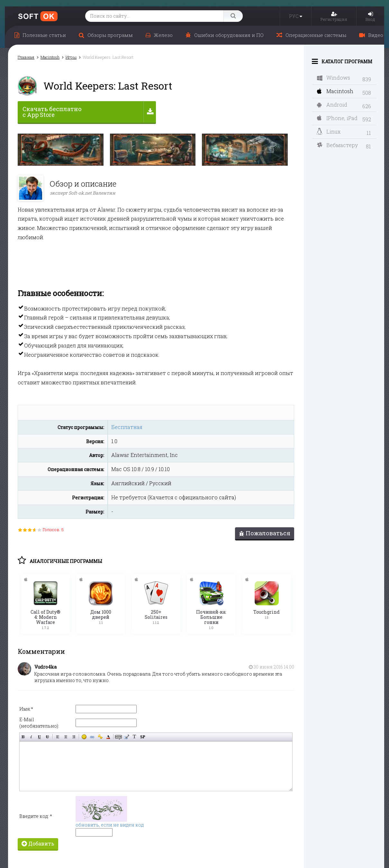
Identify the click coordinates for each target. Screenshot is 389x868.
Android (332, 105)
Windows (334, 78)
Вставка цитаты (127, 736)
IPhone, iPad (337, 118)
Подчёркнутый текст (39, 736)
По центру (66, 736)
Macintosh (335, 91)
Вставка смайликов (84, 736)
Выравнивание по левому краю (58, 736)
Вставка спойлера (143, 736)
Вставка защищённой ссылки (100, 736)
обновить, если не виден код (110, 824)
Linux (328, 132)
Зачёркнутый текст (47, 736)
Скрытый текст (118, 736)
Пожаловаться (265, 533)
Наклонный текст (31, 736)
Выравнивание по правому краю (74, 736)
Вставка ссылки (92, 736)
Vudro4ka (45, 666)
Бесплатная (127, 427)
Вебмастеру (337, 145)
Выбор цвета (108, 736)
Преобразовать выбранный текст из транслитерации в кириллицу (135, 736)
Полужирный (23, 736)
